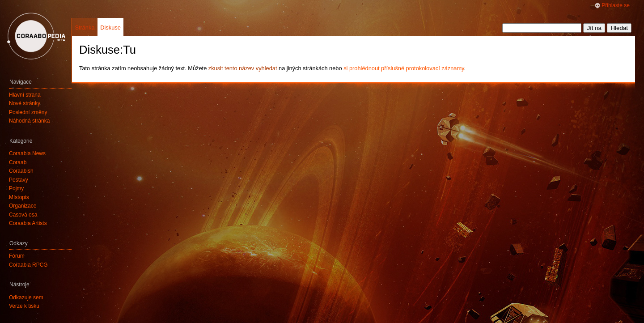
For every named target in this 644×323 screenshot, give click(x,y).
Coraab (18, 162)
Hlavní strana (25, 95)
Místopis (19, 197)
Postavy (19, 180)
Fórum (17, 256)
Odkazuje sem (26, 297)
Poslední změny (28, 112)
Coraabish (21, 171)
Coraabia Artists (28, 223)
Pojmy (16, 188)
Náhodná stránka (29, 121)
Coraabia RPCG (28, 265)
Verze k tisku (24, 306)
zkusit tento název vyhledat (243, 68)
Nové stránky (25, 103)
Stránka (85, 28)
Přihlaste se (616, 5)
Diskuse (110, 28)
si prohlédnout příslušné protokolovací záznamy (404, 68)
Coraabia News (27, 153)
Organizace (23, 206)
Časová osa (23, 215)
